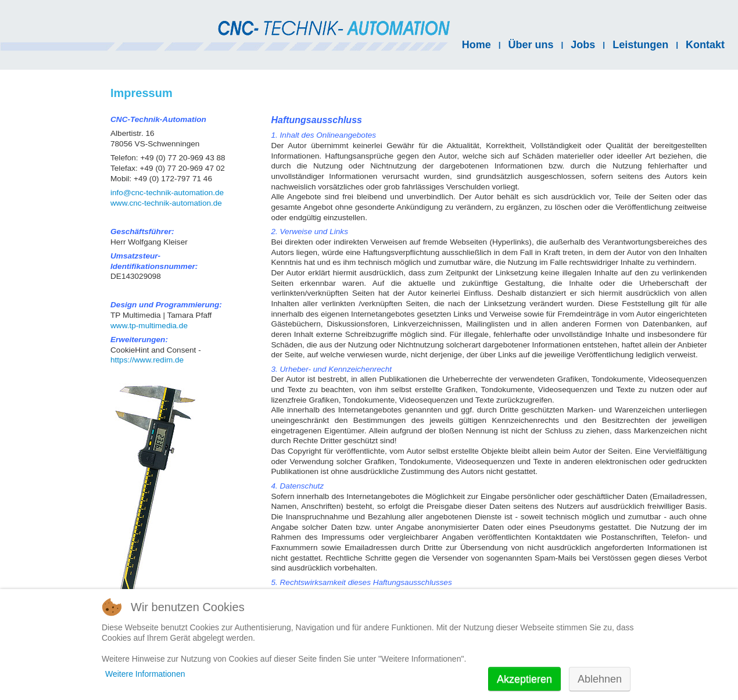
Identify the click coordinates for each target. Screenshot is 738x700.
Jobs (583, 45)
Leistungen (640, 45)
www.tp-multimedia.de (149, 326)
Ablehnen (600, 679)
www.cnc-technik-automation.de (166, 203)
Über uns (531, 45)
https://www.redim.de (147, 360)
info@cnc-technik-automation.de (167, 193)
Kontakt (705, 45)
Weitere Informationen (145, 674)
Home (477, 45)
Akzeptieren (524, 679)
